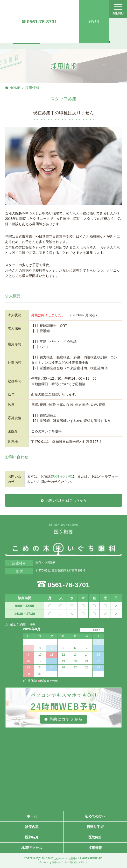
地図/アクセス (32, 848)
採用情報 (95, 848)
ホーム (32, 816)
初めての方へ (95, 816)
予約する (94, 21)
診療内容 (32, 827)
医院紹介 (95, 837)
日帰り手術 (95, 827)
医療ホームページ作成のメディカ (70, 862)
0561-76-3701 (42, 22)
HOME (15, 88)
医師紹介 (32, 837)
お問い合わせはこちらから (66, 500)
